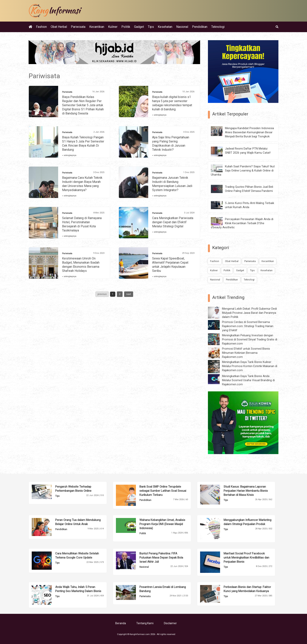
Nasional (182, 27)
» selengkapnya (159, 115)
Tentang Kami (145, 623)
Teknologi (218, 27)
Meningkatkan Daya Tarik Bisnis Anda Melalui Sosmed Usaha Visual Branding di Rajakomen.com (248, 380)
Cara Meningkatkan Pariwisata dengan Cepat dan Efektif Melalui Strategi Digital (173, 222)
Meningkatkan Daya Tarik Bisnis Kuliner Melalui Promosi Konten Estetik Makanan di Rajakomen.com (250, 366)
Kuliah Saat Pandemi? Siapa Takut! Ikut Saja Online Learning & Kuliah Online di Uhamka (243, 171)
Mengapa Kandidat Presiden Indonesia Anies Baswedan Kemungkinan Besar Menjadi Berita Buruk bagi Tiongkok (249, 132)
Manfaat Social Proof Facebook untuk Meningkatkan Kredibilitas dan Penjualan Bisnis (246, 558)
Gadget (139, 27)
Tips (151, 27)
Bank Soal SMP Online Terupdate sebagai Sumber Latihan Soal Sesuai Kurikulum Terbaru (163, 491)
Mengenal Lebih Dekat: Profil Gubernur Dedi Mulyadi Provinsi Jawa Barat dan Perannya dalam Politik (249, 313)
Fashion (41, 27)
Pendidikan (200, 27)
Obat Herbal (59, 27)
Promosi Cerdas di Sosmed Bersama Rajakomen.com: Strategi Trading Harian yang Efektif (248, 326)
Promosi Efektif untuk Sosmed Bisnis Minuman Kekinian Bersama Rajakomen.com (246, 353)
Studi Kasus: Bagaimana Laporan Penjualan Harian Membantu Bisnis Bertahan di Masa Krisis (246, 491)
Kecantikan (97, 27)
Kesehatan (165, 27)
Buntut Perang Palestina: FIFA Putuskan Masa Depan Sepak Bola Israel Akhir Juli (161, 558)
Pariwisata (78, 27)
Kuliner (113, 27)
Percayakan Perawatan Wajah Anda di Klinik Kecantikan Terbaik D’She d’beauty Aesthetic (242, 223)
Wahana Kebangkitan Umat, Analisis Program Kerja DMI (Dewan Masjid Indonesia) (162, 524)
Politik (126, 27)
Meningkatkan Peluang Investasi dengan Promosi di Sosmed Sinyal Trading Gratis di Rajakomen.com (250, 339)
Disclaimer (170, 623)
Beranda (121, 623)
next (129, 294)
